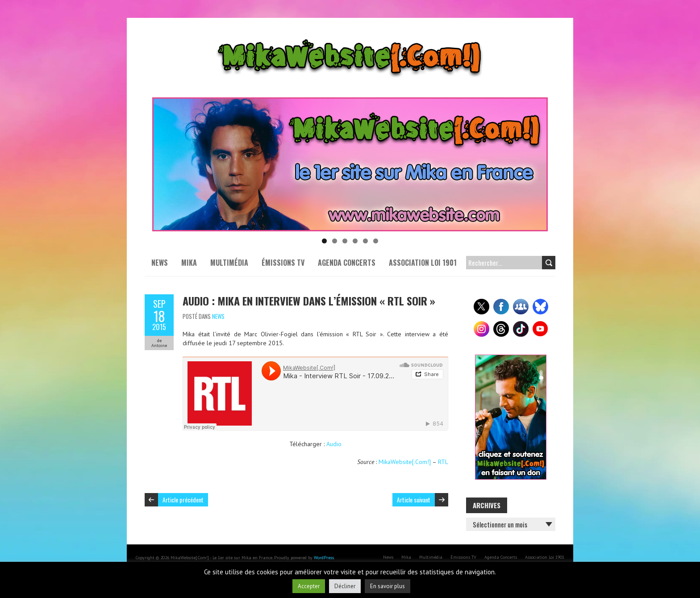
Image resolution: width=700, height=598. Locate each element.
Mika (189, 263)
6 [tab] (376, 241)
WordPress (324, 558)
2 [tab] (335, 241)
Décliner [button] (345, 586)
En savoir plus (387, 586)
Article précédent (183, 500)
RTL (443, 462)
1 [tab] (324, 241)
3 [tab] (345, 241)
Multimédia (229, 263)
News (160, 263)
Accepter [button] (309, 586)
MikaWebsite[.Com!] (405, 462)
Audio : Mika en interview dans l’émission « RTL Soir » (309, 301)
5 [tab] (365, 241)
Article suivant (414, 500)
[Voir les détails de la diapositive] (350, 164)
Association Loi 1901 (423, 263)
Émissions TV (283, 263)
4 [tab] (355, 241)
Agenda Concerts (347, 263)
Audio (334, 444)
